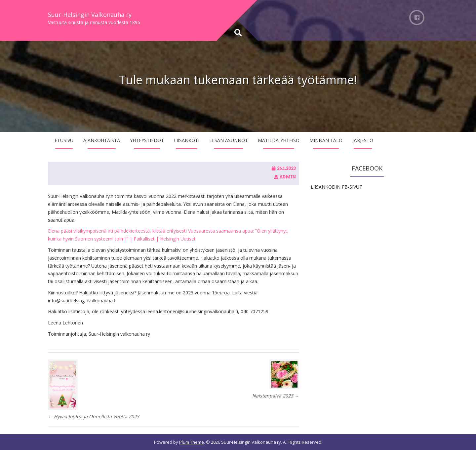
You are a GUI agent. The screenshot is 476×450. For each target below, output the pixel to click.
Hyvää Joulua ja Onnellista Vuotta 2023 (94, 416)
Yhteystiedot (147, 140)
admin (288, 177)
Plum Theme (192, 442)
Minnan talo (326, 140)
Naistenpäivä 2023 (276, 396)
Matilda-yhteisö (279, 140)
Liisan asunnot (229, 140)
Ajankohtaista (102, 140)
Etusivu (64, 140)
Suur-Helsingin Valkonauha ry (90, 15)
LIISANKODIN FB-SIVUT (337, 187)
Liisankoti (187, 140)
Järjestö (363, 140)
